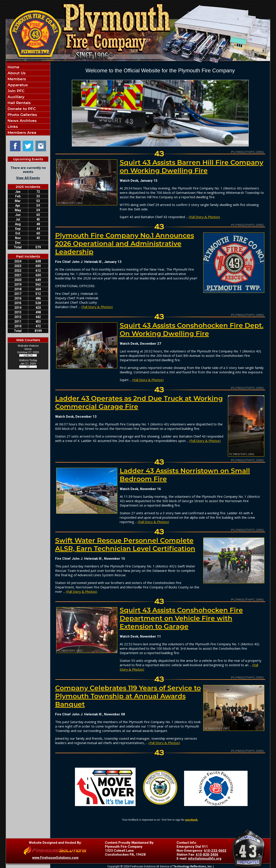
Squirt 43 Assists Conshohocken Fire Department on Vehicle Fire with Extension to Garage (181, 618)
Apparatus (17, 85)
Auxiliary (15, 97)
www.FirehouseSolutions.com (55, 858)
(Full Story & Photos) (204, 217)
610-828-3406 (207, 855)
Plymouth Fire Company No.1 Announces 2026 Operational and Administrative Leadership (125, 244)
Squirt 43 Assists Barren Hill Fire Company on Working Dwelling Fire (191, 166)
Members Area (21, 133)
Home (13, 67)
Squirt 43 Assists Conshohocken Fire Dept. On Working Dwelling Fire (192, 329)
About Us (16, 73)
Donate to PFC (21, 109)
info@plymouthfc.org (205, 859)
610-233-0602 (215, 851)
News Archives (21, 121)
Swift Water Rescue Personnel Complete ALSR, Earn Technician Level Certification (125, 544)
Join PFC (15, 91)
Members (16, 79)
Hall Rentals (19, 103)
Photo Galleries (22, 115)
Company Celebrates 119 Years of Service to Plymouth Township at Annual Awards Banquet (128, 696)
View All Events (28, 178)
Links (12, 127)
